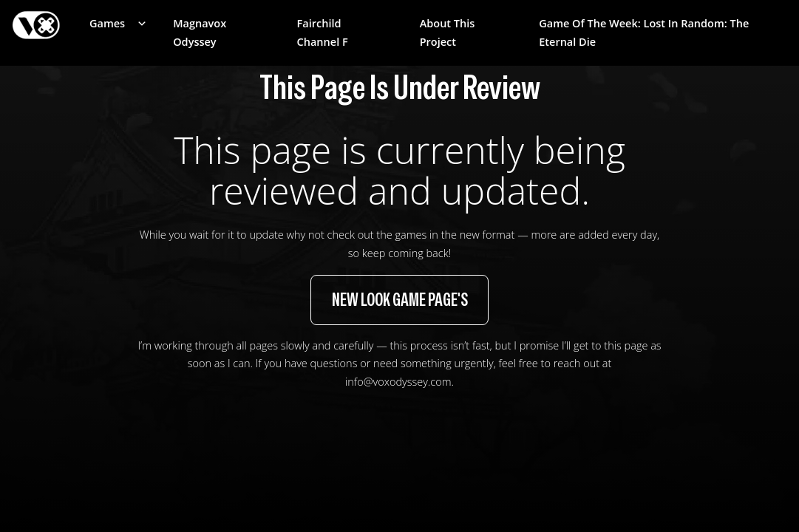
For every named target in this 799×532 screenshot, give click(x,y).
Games (107, 23)
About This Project (448, 33)
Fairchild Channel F (323, 33)
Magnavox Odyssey (200, 33)
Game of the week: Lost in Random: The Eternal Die (644, 33)
